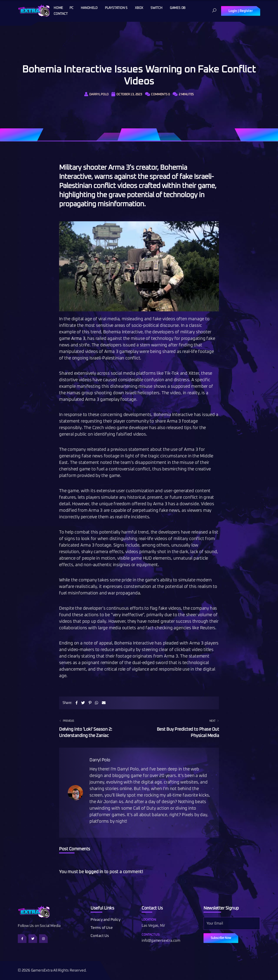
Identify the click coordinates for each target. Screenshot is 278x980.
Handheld (89, 8)
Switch (156, 8)
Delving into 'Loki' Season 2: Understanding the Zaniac (96, 728)
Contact (61, 14)
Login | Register (241, 11)
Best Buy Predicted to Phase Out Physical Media (182, 728)
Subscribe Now (221, 938)
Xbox (139, 8)
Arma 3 (78, 339)
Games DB (178, 8)
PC (71, 8)
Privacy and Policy (105, 920)
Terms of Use (102, 928)
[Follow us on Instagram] (43, 939)
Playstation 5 (116, 8)
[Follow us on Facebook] (22, 939)
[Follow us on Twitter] (33, 939)
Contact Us (100, 936)
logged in (94, 872)
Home (58, 8)
